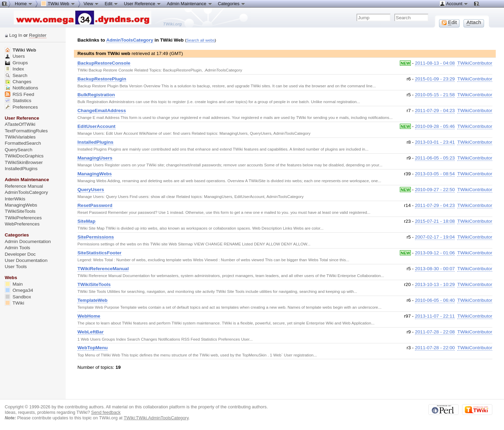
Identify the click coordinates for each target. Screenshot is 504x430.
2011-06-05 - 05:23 (435, 158)
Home (24, 3)
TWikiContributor (475, 63)
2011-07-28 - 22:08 (435, 332)
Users (15, 56)
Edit (111, 3)
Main (14, 284)
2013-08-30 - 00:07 (435, 269)
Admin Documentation (28, 241)
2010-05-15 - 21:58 (435, 95)
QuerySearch (19, 150)
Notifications (21, 88)
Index (14, 69)
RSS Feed (20, 94)
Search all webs (201, 40)
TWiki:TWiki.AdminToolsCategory (156, 418)
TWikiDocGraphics (24, 156)
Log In (16, 35)
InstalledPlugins (21, 169)
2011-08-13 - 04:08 (435, 63)
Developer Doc (20, 254)
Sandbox (18, 297)
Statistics (18, 101)
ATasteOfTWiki (20, 124)
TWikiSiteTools (20, 211)
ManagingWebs (21, 205)
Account (454, 3)
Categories (232, 3)
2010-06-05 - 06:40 (435, 300)
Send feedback (106, 412)
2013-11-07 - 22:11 (435, 316)
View (91, 3)
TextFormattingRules (26, 131)
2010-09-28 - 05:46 (435, 126)
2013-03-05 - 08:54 (435, 174)
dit (449, 22)
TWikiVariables (20, 137)
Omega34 (19, 290)
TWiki (15, 303)
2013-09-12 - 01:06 (435, 253)
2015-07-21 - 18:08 (435, 221)
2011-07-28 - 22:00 (435, 348)
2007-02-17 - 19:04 (435, 237)
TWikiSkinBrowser (24, 162)
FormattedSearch (23, 143)
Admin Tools (18, 248)
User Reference (143, 3)
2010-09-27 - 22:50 (435, 190)
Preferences (21, 107)
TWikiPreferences (23, 218)
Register (38, 35)
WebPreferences (22, 224)
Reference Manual (24, 186)
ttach (474, 22)
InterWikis (15, 199)
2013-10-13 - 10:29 (435, 284)
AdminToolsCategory (130, 40)
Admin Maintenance (190, 3)
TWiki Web (20, 50)
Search (16, 75)
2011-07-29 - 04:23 (435, 111)
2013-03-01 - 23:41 (435, 142)
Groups (17, 63)
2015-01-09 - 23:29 (435, 79)
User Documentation (26, 260)
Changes (18, 82)
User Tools (16, 267)
